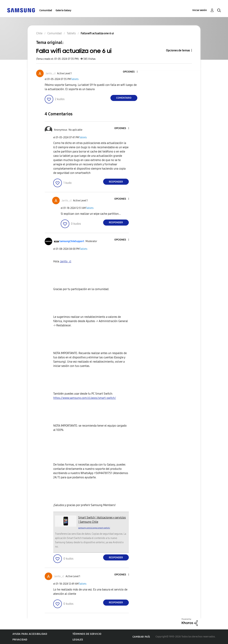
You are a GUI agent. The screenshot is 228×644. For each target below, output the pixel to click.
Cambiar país (141, 637)
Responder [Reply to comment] (116, 182)
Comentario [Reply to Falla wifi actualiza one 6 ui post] (124, 98)
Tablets (75, 79)
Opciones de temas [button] (178, 50)
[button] (131, 72)
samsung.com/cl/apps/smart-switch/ (94, 528)
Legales (78, 640)
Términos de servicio (87, 634)
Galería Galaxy (63, 10)
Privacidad (20, 640)
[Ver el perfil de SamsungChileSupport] (72, 241)
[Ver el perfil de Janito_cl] (50, 74)
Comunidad (46, 10)
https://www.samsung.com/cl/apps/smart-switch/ (85, 398)
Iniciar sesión (200, 10)
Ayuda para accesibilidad (30, 634)
